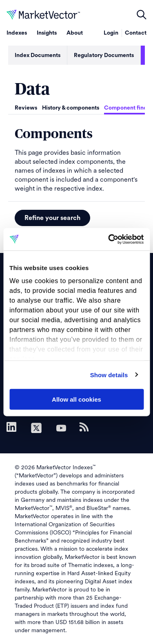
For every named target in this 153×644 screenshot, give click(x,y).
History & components (71, 108)
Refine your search (52, 218)
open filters (142, 15)
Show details (109, 375)
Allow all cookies (76, 399)
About (75, 33)
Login (111, 33)
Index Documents (38, 55)
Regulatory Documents (104, 55)
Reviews (26, 108)
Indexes (17, 33)
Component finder (128, 108)
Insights (47, 33)
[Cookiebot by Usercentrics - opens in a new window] (109, 239)
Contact (136, 33)
